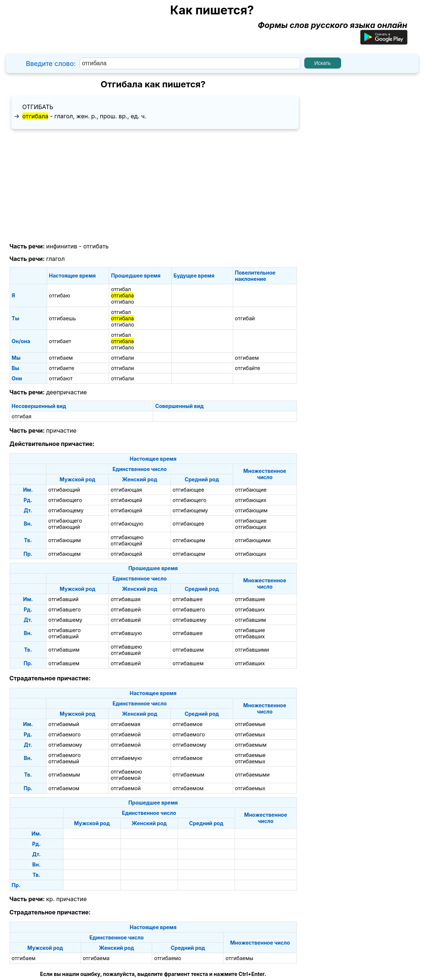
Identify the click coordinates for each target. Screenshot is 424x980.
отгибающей (126, 500)
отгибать (38, 107)
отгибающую (127, 524)
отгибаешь (62, 318)
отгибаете (62, 368)
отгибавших (250, 609)
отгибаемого (64, 734)
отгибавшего (64, 609)
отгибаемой (126, 734)
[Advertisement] (153, 186)
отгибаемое (188, 724)
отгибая (22, 416)
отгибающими (253, 540)
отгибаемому (65, 745)
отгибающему (66, 510)
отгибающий (64, 490)
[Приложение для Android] (384, 42)
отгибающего (65, 500)
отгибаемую (126, 758)
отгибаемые (250, 724)
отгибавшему (65, 620)
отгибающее (189, 490)
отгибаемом (64, 788)
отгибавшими (252, 650)
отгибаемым (251, 745)
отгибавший (63, 599)
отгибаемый (64, 724)
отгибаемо (167, 958)
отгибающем (64, 554)
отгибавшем (64, 663)
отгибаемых (250, 734)
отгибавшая (125, 599)
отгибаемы (239, 958)
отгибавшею (126, 647)
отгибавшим (250, 620)
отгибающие (251, 490)
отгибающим (251, 510)
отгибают (61, 378)
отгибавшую (126, 633)
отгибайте (248, 368)
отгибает (60, 341)
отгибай (245, 318)
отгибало (122, 302)
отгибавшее (188, 599)
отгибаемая (125, 724)
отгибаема (96, 958)
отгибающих (251, 500)
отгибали (122, 358)
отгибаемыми (252, 775)
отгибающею (127, 537)
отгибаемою (126, 772)
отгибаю (60, 295)
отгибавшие (250, 599)
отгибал (121, 289)
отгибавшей (126, 609)
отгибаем (61, 358)
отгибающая (126, 490)
